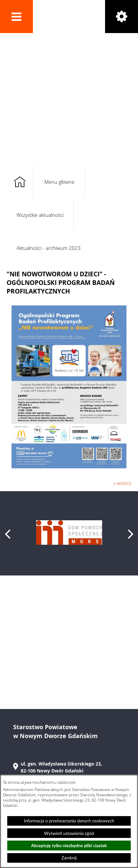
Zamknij (69, 858)
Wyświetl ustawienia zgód (69, 833)
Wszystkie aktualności (40, 215)
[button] (16, 17)
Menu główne (59, 182)
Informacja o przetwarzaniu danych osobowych (69, 821)
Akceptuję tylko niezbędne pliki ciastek (69, 846)
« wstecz (122, 483)
